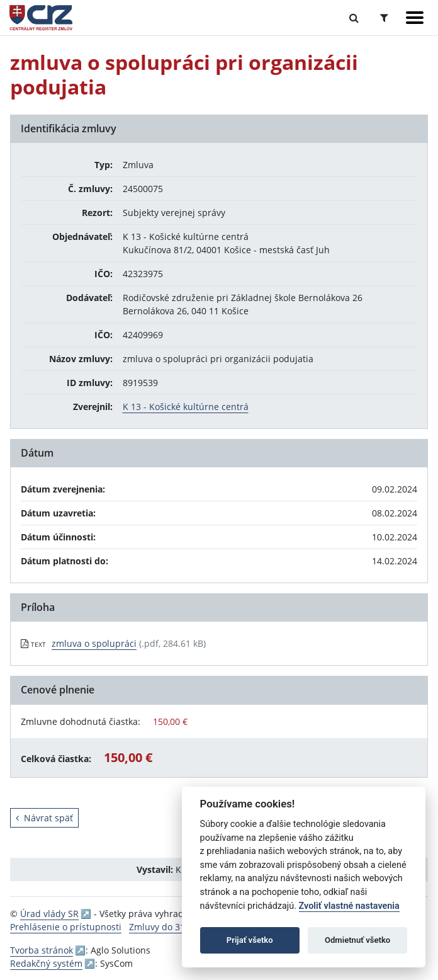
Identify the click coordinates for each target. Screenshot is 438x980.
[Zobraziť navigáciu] (415, 18)
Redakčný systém (46, 963)
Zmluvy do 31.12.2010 (175, 927)
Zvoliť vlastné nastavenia (349, 906)
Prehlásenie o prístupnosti (66, 927)
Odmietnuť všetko (357, 940)
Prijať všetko (250, 940)
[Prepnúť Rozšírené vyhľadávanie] (384, 18)
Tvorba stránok (42, 950)
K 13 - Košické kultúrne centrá (186, 407)
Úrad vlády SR (49, 914)
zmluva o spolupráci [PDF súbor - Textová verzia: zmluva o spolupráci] (94, 643)
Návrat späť (44, 818)
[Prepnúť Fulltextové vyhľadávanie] (354, 18)
